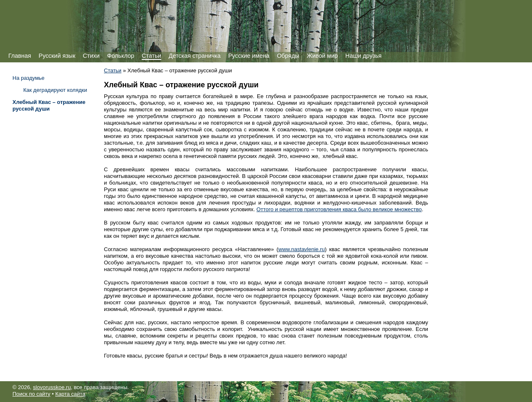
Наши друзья (363, 56)
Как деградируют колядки (55, 90)
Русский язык (57, 56)
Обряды (288, 56)
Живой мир (322, 56)
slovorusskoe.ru (52, 387)
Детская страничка (195, 56)
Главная (20, 56)
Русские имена (249, 56)
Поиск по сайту (31, 394)
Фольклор (121, 56)
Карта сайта (70, 394)
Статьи (151, 56)
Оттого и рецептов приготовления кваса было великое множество (339, 209)
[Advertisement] (46, 240)
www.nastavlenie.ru (302, 249)
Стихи (91, 56)
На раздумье (28, 78)
